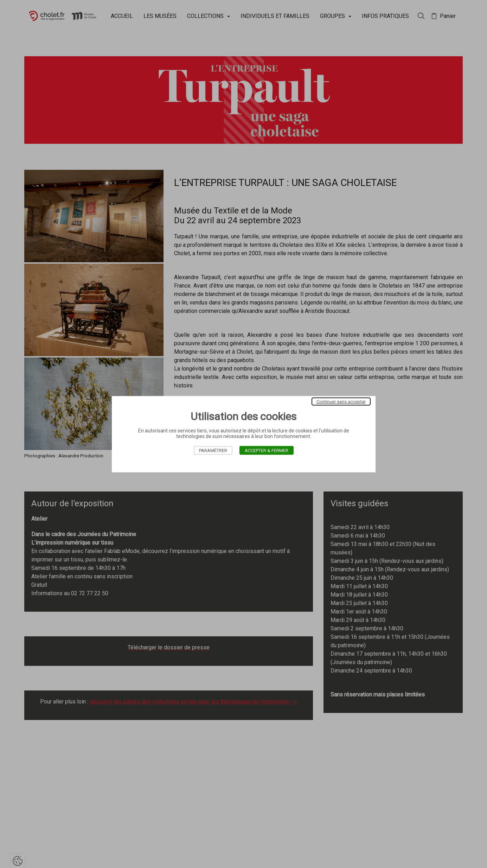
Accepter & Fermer (267, 450)
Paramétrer (213, 450)
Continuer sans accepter (341, 401)
